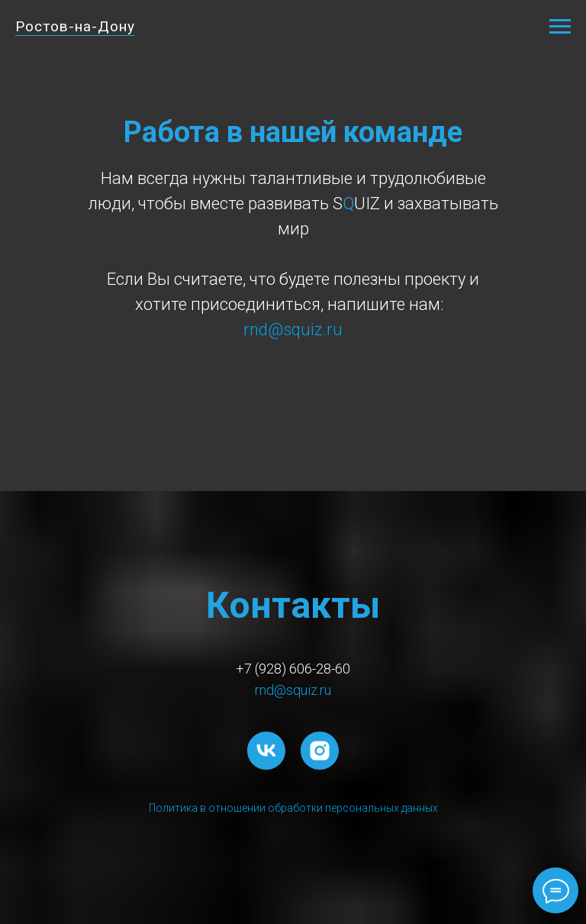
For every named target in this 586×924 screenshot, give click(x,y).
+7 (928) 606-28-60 (293, 669)
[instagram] (320, 751)
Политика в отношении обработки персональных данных (293, 808)
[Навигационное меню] (560, 27)
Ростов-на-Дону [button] (75, 26)
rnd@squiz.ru (293, 690)
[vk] (266, 751)
